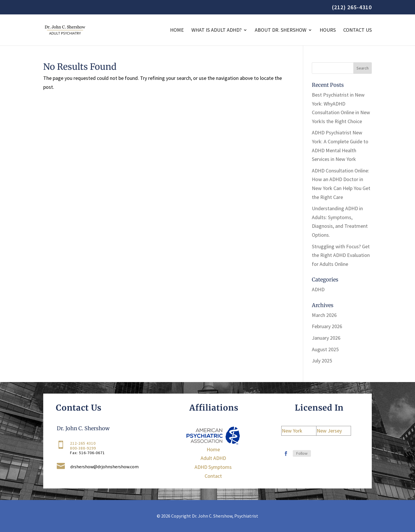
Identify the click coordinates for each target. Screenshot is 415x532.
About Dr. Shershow (281, 31)
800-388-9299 (83, 448)
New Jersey (329, 431)
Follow (302, 453)
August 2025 (325, 349)
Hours (328, 31)
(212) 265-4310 (352, 7)
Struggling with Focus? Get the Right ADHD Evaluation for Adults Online (341, 255)
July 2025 (322, 361)
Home (177, 31)
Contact (213, 476)
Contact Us (358, 31)
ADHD (318, 289)
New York (292, 431)
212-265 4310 (83, 444)
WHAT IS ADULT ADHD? (216, 31)
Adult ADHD (213, 458)
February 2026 (327, 326)
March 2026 (324, 315)
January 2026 (326, 338)
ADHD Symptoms (213, 467)
